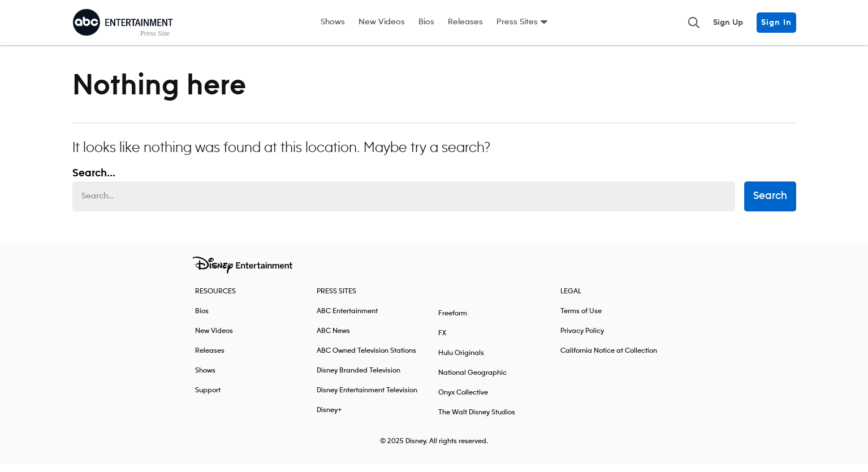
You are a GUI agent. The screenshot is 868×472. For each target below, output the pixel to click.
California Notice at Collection (609, 359)
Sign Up (728, 23)
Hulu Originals (461, 361)
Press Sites (517, 22)
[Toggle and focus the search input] (694, 23)
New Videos (382, 22)
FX (442, 342)
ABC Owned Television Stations (366, 359)
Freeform (453, 322)
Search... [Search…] (94, 182)
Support (208, 399)
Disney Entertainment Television (367, 399)
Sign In (776, 23)
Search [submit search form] (770, 205)
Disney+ (329, 419)
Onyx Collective (463, 401)
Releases (465, 22)
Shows (333, 22)
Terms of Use (581, 320)
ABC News (333, 339)
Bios (426, 22)
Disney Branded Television (359, 379)
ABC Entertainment (347, 320)
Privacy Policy (582, 339)
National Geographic (472, 381)
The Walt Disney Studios (477, 421)
